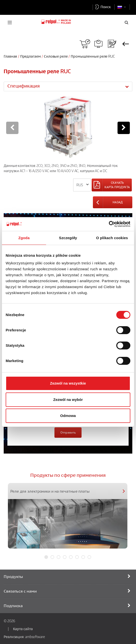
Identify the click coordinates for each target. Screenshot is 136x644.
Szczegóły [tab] (68, 238)
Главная (10, 56)
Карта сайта (23, 629)
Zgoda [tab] (24, 238)
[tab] (68, 86)
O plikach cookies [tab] (112, 238)
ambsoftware (35, 637)
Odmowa (68, 416)
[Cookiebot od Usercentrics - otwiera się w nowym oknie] (109, 224)
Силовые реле (56, 56)
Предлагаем (31, 56)
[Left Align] (112, 185)
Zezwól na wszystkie (68, 383)
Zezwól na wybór (68, 400)
